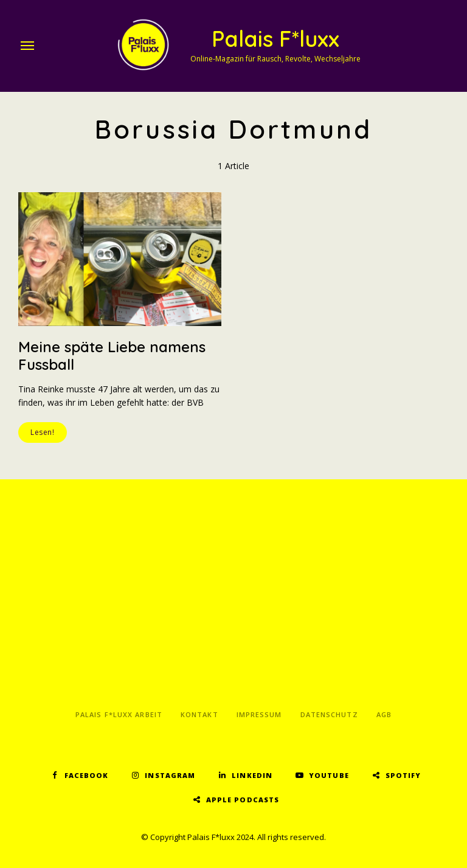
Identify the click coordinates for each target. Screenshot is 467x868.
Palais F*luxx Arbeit (119, 714)
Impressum (259, 714)
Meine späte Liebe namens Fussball (112, 356)
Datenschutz (329, 714)
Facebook (87, 775)
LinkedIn (252, 775)
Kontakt (199, 714)
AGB (384, 714)
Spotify (403, 775)
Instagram (170, 775)
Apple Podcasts (243, 800)
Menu (27, 46)
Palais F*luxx (275, 39)
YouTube (329, 775)
